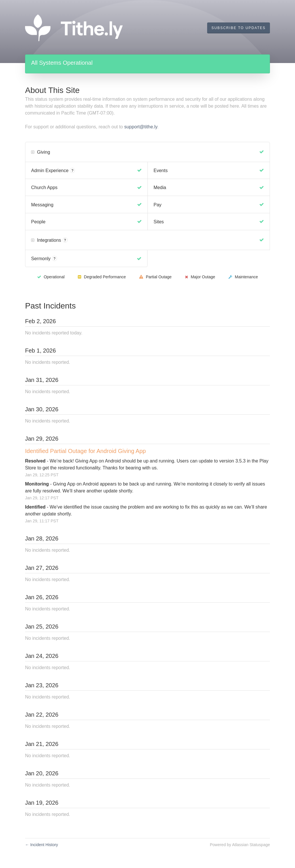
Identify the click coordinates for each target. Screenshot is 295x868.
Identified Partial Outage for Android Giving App (85, 451)
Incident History (41, 845)
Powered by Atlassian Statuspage (240, 845)
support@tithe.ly (141, 127)
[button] (239, 28)
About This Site (52, 90)
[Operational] (262, 152)
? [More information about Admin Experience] (72, 171)
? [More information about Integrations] (65, 240)
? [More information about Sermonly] (55, 259)
